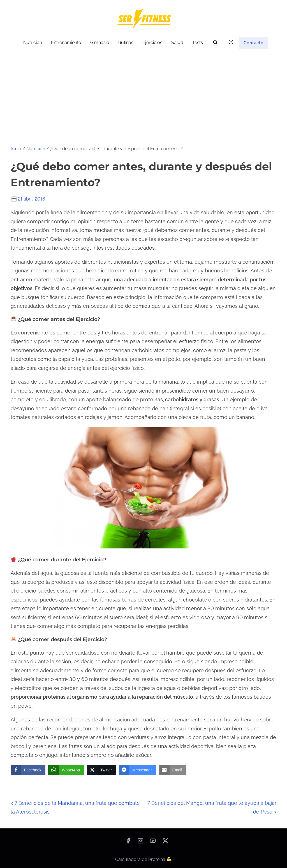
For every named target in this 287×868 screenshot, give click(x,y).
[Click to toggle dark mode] (231, 43)
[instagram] (140, 843)
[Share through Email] (173, 770)
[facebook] (128, 843)
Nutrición (36, 149)
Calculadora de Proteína (143, 859)
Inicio (16, 149)
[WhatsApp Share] (66, 770)
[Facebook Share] (28, 770)
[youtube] (153, 843)
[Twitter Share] (101, 770)
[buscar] (215, 43)
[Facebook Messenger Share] (137, 770)
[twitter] (165, 843)
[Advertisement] (143, 94)
